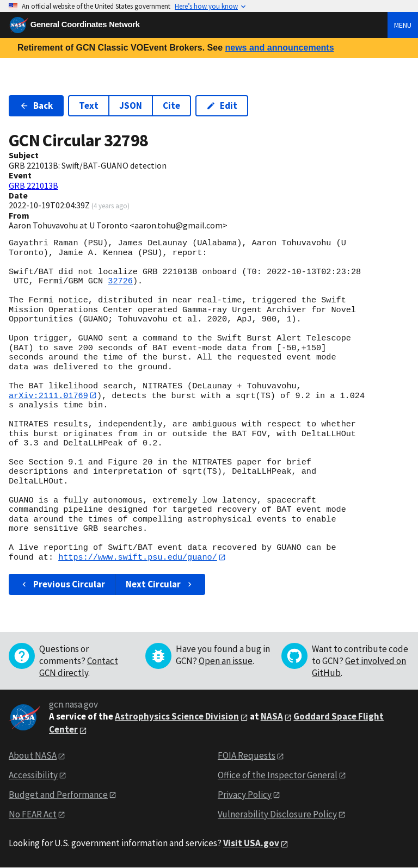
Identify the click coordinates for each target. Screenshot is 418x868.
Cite (171, 106)
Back (36, 106)
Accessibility (33, 776)
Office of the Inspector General (278, 776)
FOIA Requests (247, 756)
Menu (403, 25)
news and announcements (279, 48)
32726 (120, 281)
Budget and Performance (58, 795)
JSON (131, 106)
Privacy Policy (245, 795)
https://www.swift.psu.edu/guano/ (138, 557)
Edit (222, 106)
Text (89, 106)
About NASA (33, 756)
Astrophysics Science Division (177, 717)
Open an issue (226, 661)
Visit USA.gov (251, 844)
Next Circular (160, 585)
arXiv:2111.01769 (48, 395)
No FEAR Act (33, 814)
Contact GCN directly (79, 667)
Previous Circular (62, 585)
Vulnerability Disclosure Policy (277, 814)
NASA (272, 717)
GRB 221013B (33, 185)
